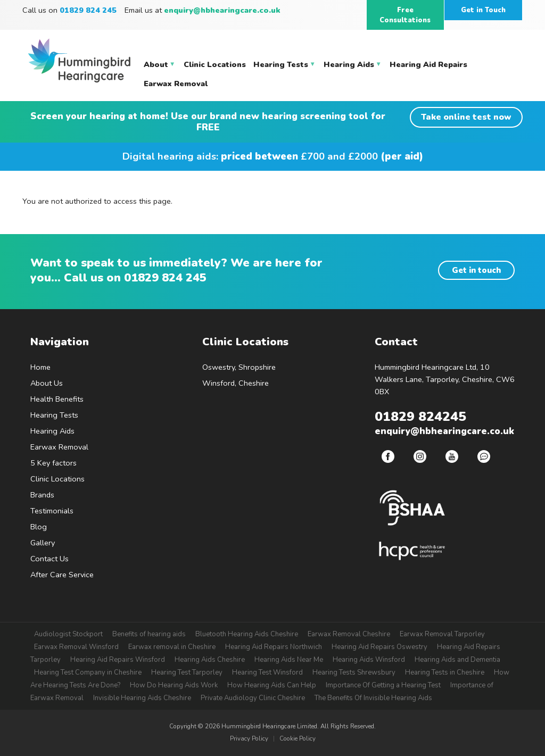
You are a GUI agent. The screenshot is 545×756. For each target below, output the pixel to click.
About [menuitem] (160, 67)
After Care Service (62, 575)
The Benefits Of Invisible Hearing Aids (373, 698)
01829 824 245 (165, 278)
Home (40, 367)
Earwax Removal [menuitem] (176, 84)
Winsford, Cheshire (236, 383)
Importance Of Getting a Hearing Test (383, 685)
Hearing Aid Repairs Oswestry (379, 647)
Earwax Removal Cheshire (349, 634)
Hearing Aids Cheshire (210, 660)
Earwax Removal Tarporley (442, 634)
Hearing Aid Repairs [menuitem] (428, 64)
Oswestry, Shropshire (239, 367)
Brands (42, 495)
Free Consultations (405, 15)
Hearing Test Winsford (267, 672)
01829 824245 (420, 417)
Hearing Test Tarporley (187, 672)
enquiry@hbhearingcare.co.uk (222, 10)
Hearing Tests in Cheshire (445, 672)
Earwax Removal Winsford (76, 647)
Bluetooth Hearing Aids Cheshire (247, 634)
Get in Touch (483, 10)
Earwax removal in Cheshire (172, 647)
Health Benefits (57, 399)
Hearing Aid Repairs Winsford (118, 660)
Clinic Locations (57, 479)
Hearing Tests (54, 415)
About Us (47, 383)
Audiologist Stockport (68, 634)
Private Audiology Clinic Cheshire (253, 698)
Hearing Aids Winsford (369, 660)
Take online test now (466, 117)
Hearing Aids (52, 431)
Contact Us (49, 559)
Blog (39, 527)
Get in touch (476, 270)
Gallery (43, 543)
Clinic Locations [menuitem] (215, 64)
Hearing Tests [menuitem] (284, 67)
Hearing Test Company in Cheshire (88, 672)
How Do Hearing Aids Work (174, 685)
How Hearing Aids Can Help (272, 685)
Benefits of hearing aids (149, 634)
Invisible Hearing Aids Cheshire (142, 698)
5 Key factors (53, 463)
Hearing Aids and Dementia (457, 660)
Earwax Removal (59, 447)
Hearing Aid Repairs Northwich (274, 647)
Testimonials (52, 511)
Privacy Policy (249, 738)
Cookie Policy (298, 738)
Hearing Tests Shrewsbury (354, 672)
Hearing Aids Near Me (289, 660)
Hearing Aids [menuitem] (353, 67)
